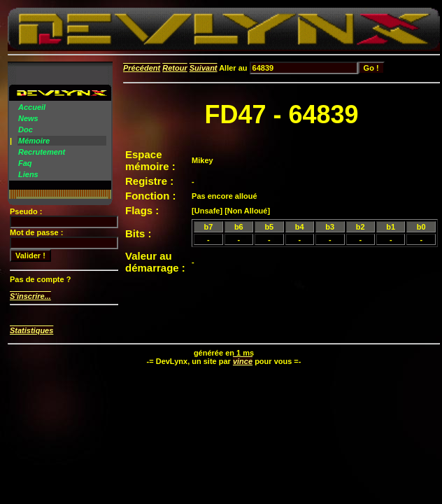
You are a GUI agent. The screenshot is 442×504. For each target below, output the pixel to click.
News (28, 118)
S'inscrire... (30, 296)
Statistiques (31, 330)
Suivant (204, 68)
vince (243, 361)
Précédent (142, 68)
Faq (25, 163)
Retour (174, 68)
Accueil (32, 107)
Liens (28, 174)
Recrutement (42, 152)
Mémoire (34, 141)
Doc (26, 129)
